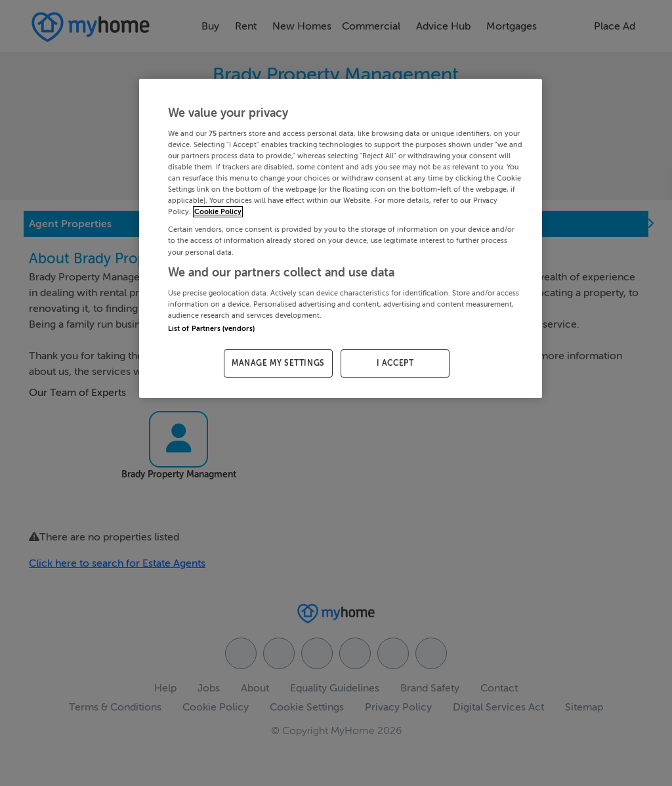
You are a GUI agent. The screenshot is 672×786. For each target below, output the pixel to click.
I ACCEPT (395, 363)
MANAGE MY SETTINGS (278, 363)
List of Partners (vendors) (211, 329)
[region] (341, 238)
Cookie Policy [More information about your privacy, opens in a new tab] (218, 212)
